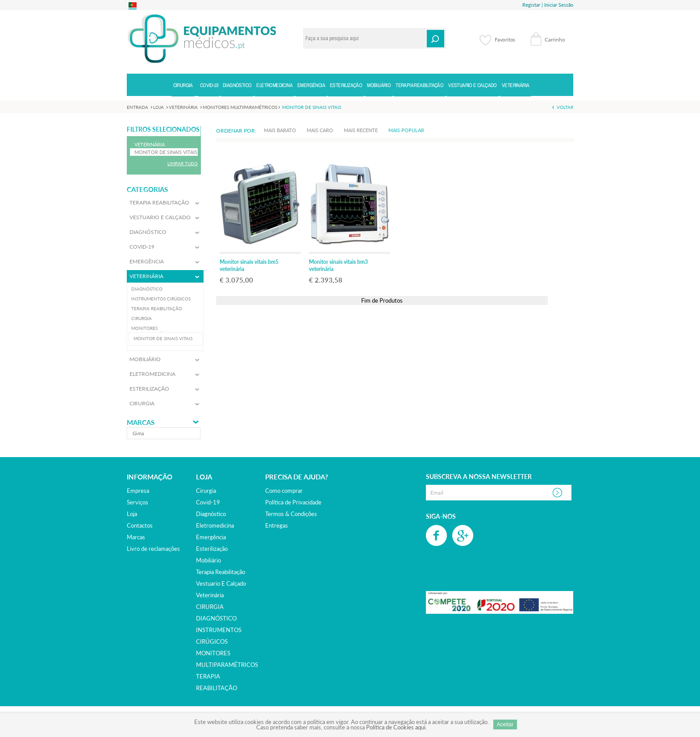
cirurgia (206, 491)
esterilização (212, 549)
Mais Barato (280, 130)
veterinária (210, 595)
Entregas (277, 525)
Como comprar (284, 491)
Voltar (565, 107)
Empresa (138, 491)
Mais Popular (406, 130)
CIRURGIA (210, 607)
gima (138, 433)
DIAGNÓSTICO (216, 618)
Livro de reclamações (153, 549)
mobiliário (208, 560)
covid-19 (208, 502)
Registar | (533, 5)
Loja (132, 514)
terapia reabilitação (221, 572)
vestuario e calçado (221, 583)
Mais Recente (361, 130)
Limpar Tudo (183, 163)
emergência (211, 537)
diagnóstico (211, 514)
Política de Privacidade (293, 502)
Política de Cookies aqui (396, 727)
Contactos (140, 525)
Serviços (137, 502)
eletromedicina (215, 525)
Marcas (141, 423)
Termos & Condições (291, 514)
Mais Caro (320, 130)
